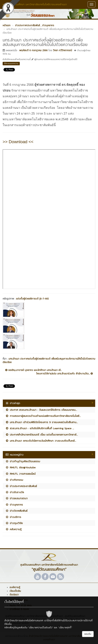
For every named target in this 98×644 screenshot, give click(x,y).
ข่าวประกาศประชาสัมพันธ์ (21, 486)
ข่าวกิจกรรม (14, 480)
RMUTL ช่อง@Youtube (20, 467)
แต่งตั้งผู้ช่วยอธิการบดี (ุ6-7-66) (32, 299)
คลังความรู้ (13, 529)
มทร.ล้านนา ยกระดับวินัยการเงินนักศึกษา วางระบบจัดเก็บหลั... (41, 441)
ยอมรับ (88, 634)
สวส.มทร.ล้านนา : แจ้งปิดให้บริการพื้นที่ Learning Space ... (40, 428)
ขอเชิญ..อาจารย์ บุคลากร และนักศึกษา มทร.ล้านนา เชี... (33, 370)
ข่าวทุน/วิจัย (14, 523)
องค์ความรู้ (15, 587)
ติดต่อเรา (14, 595)
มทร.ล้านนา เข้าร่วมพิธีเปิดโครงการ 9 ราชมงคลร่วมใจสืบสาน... (42, 422)
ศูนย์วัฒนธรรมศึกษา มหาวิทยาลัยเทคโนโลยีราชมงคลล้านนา (35, 4)
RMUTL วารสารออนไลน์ (20, 474)
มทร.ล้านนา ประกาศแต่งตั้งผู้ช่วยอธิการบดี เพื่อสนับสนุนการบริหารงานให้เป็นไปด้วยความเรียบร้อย (49, 361)
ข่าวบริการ (13, 517)
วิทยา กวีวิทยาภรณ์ (62, 50)
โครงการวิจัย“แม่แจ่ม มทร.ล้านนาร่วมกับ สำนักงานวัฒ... (64, 374)
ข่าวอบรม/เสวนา (17, 498)
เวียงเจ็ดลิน (15, 591)
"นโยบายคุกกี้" (65, 627)
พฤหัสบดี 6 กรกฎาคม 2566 (33, 50)
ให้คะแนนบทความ (11, 63)
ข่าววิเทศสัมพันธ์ (16, 511)
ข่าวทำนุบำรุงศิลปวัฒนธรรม (23, 461)
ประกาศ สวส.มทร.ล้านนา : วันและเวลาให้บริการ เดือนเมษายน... (41, 410)
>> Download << (18, 142)
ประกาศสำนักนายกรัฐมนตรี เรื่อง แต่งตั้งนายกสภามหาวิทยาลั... (42, 435)
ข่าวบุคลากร (14, 505)
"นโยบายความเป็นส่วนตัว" (41, 627)
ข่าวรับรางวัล (15, 492)
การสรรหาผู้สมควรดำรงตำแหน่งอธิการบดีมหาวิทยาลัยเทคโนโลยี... (43, 416)
